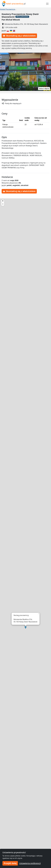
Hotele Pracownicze (7, 9)
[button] (26, 627)
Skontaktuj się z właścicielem (19, 36)
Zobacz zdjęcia (44, 89)
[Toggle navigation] (47, 4)
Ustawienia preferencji (30, 863)
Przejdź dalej (10, 863)
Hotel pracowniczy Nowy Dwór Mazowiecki (34, 9)
